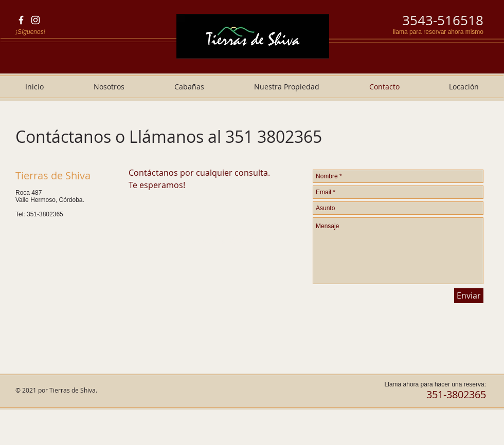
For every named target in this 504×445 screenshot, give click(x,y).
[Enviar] (469, 296)
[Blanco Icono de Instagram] (35, 20)
